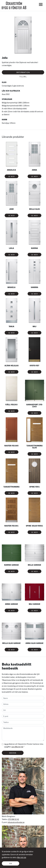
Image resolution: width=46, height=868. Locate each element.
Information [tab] (23, 72)
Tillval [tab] (23, 77)
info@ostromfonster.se (16, 822)
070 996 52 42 (14, 819)
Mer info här (22, 857)
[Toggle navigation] (41, 4)
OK (11, 863)
